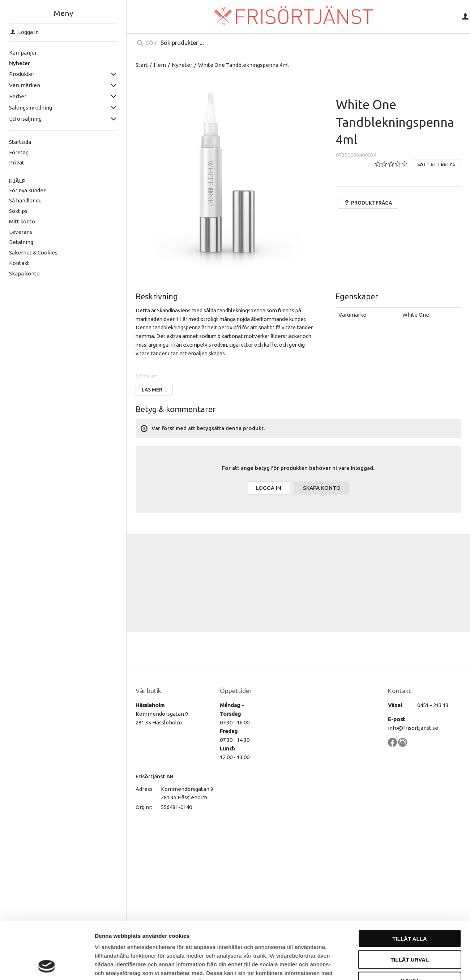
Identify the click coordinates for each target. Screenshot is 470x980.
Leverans (21, 232)
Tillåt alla (409, 784)
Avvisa (410, 826)
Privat (17, 162)
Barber (18, 96)
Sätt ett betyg (436, 164)
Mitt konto (22, 221)
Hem (160, 65)
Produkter (22, 74)
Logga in (269, 488)
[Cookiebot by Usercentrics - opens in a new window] (47, 865)
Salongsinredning (31, 108)
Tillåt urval (410, 805)
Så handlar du (25, 200)
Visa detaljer (393, 865)
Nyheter (20, 63)
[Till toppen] (454, 940)
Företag (19, 152)
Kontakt (19, 263)
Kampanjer (23, 53)
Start (142, 65)
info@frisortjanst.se (413, 728)
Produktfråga (368, 203)
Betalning (21, 242)
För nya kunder (27, 190)
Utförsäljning (25, 119)
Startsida (20, 142)
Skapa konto (24, 273)
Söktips (18, 211)
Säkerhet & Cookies (33, 253)
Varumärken (25, 85)
